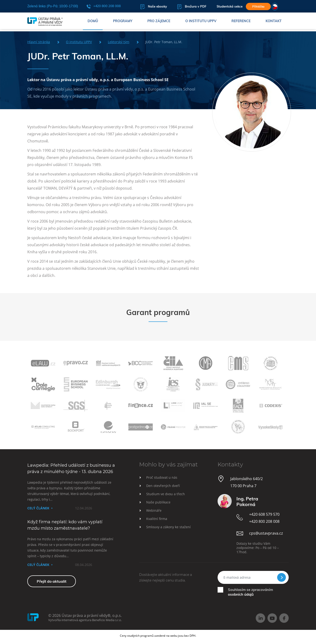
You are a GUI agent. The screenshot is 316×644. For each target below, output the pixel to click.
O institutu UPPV (201, 22)
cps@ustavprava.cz (266, 533)
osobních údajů (241, 594)
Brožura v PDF (183, 7)
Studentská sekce (221, 7)
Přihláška (258, 7)
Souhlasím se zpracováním (250, 592)
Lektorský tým (119, 42)
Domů (93, 22)
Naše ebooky (145, 7)
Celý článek (38, 508)
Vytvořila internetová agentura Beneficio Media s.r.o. (85, 620)
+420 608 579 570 (264, 514)
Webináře (154, 510)
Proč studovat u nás (162, 477)
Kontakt (274, 22)
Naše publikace (158, 502)
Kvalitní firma (157, 519)
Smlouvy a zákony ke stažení (168, 527)
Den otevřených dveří (163, 486)
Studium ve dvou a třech (166, 494)
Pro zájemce (159, 22)
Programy (123, 22)
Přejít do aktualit (52, 581)
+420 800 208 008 (104, 6)
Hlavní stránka (39, 42)
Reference (241, 22)
